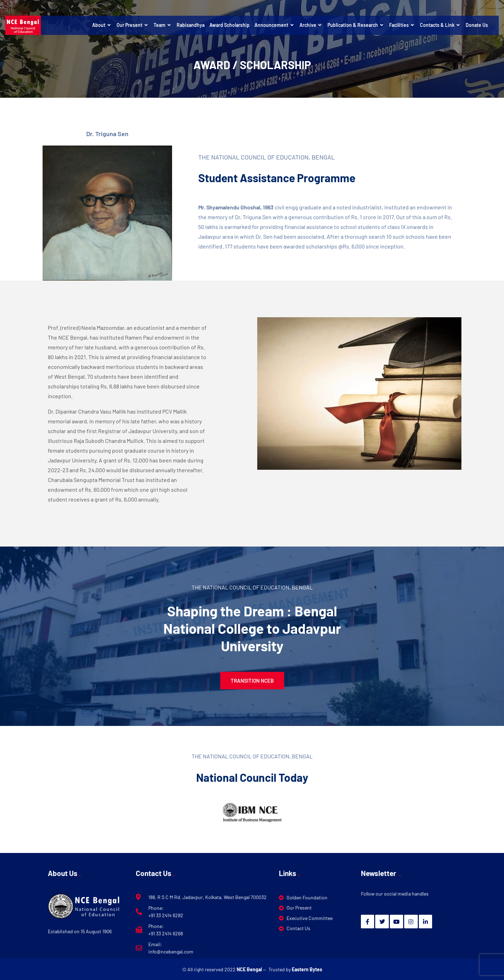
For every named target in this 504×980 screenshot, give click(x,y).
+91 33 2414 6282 (166, 915)
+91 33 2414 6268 (166, 933)
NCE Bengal (250, 969)
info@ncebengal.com (171, 952)
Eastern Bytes (307, 969)
